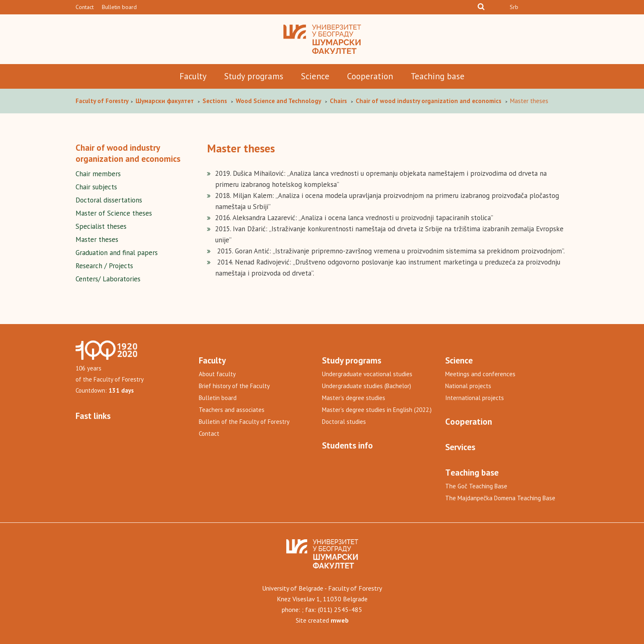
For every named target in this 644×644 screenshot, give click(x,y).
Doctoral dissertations (109, 200)
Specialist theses (101, 226)
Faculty (193, 76)
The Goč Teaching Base (476, 486)
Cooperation (370, 76)
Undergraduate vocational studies (367, 374)
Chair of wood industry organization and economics (128, 153)
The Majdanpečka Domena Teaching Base (500, 498)
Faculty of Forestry (103, 101)
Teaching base (438, 76)
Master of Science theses (114, 213)
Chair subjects (96, 187)
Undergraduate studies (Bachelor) (367, 386)
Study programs (254, 76)
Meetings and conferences (480, 374)
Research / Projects (104, 266)
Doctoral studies (344, 422)
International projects (475, 398)
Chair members (98, 174)
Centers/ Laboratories (108, 279)
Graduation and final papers (117, 253)
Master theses (97, 239)
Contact (85, 7)
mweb (340, 620)
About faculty (217, 374)
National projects (468, 386)
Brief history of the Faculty (234, 386)
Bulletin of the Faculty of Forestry (244, 422)
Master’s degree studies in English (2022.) (377, 410)
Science (315, 76)
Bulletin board (119, 7)
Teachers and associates (232, 410)
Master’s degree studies (354, 398)
